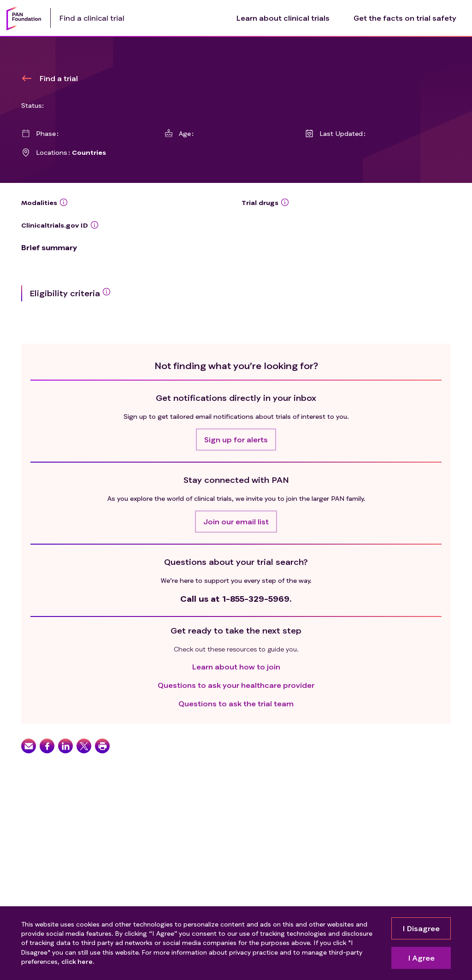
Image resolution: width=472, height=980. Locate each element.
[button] (236, 440)
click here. (78, 962)
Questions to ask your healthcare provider (236, 685)
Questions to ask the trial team (236, 703)
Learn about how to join (236, 666)
